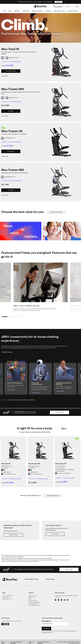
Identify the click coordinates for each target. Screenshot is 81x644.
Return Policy (6, 597)
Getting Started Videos (34, 602)
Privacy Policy (71, 631)
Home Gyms (26, 11)
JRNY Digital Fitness (59, 11)
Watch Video (11, 390)
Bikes (10, 11)
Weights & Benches (37, 11)
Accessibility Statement (34, 605)
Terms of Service (46, 632)
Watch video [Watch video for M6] (5, 195)
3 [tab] (18, 317)
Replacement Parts (7, 599)
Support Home (50, 579)
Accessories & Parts (73, 11)
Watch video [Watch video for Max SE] (5, 156)
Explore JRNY (59, 412)
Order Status (32, 597)
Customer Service (33, 596)
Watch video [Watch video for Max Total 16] (5, 76)
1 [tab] (5, 317)
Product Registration (34, 604)
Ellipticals (17, 11)
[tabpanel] (40, 287)
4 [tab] (25, 400)
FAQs (30, 599)
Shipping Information (8, 596)
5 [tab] (32, 400)
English (77, 7)
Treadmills (48, 11)
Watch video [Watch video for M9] (5, 116)
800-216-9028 (29, 579)
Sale (4, 11)
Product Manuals (33, 601)
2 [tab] (12, 317)
